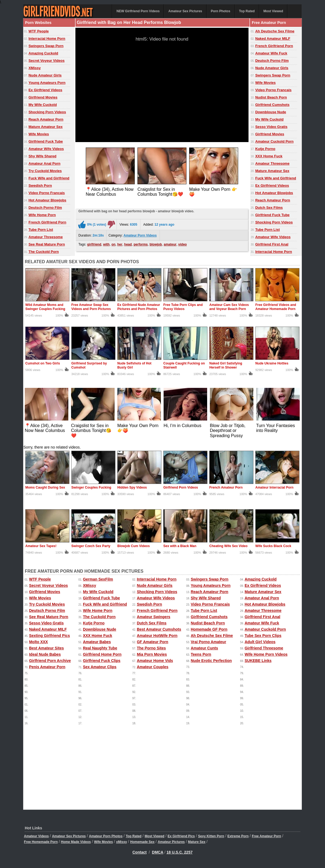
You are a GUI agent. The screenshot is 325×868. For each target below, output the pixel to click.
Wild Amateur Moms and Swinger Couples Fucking (45, 307)
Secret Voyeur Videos (47, 61)
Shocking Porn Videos (47, 112)
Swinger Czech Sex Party (91, 546)
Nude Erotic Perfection (211, 661)
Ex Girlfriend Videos (45, 90)
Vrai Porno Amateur (209, 642)
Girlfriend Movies (43, 97)
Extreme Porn (238, 836)
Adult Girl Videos (260, 642)
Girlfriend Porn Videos (181, 487)
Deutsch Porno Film (45, 208)
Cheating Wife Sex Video (228, 546)
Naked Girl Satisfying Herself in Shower (226, 365)
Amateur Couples (153, 667)
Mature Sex (197, 842)
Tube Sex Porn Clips (263, 636)
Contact (140, 852)
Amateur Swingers (154, 617)
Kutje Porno (265, 149)
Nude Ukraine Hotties (272, 363)
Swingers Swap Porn (46, 46)
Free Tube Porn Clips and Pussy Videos (183, 307)
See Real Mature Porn (47, 244)
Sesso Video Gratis (271, 127)
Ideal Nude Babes (45, 654)
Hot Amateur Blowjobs (47, 200)
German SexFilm (98, 579)
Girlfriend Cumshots (272, 105)
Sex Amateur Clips (100, 667)
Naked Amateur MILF (273, 39)
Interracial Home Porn (47, 39)
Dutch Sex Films (269, 208)
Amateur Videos (36, 836)
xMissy (121, 842)
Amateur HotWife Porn (157, 636)
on (113, 244)
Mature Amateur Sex (46, 127)
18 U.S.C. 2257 (180, 852)
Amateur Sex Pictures (185, 11)
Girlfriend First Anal (272, 244)
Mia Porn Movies (152, 654)
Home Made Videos (76, 842)
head (128, 244)
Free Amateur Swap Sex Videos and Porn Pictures (91, 307)
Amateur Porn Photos (106, 836)
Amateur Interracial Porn (274, 487)
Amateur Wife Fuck (271, 53)
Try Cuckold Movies (45, 171)
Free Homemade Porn (41, 842)
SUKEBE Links (258, 661)
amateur (170, 244)
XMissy (35, 68)
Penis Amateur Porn (47, 667)
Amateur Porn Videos (140, 235)
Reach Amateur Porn (46, 119)
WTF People (39, 31)
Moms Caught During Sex (45, 487)
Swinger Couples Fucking (91, 487)
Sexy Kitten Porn (211, 836)
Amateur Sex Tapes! (41, 546)
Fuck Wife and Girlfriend (49, 178)
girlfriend (94, 244)
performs (141, 244)
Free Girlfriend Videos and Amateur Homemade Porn (276, 307)
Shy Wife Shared (42, 156)
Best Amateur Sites (47, 648)
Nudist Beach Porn (271, 97)
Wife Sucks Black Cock (273, 546)
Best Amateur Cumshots (159, 629)
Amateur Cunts (204, 648)
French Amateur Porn (226, 487)
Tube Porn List (41, 230)
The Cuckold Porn (44, 252)
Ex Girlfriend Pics (181, 836)
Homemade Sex (142, 842)
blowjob (156, 244)
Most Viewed (273, 11)
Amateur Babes (97, 642)
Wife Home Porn (42, 215)
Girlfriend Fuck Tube (46, 141)
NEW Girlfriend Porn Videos (138, 11)
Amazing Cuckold (43, 53)
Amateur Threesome (46, 237)
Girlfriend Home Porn (102, 654)
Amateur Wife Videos (46, 149)
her (120, 244)
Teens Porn (201, 654)
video (183, 244)
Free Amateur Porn (266, 836)
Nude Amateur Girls (45, 75)
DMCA (158, 852)
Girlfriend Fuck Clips (102, 661)
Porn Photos (221, 11)
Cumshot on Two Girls (43, 363)
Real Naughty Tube (100, 648)
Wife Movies (39, 134)
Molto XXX (39, 642)
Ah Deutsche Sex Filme (275, 31)
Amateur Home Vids (155, 661)
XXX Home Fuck (269, 156)
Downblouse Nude (271, 112)
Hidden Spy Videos (132, 487)
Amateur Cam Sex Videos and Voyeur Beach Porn (229, 307)
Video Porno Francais (47, 193)
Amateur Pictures (171, 842)
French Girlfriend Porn (47, 222)
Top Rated (247, 11)
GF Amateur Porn (153, 642)
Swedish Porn (40, 185)
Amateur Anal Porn (45, 163)
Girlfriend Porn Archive (50, 661)
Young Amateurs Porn (47, 83)
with (106, 244)
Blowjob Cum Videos (134, 546)
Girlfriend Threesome (264, 648)
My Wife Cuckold (43, 105)
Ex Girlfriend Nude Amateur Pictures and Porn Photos (139, 307)
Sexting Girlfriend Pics (50, 636)
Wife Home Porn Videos (266, 654)
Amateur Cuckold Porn (275, 141)
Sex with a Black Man (180, 546)
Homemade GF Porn (209, 629)
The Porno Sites (151, 648)
